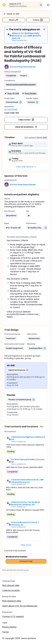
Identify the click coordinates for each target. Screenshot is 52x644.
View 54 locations (26, 127)
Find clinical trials (11, 585)
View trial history (26, 167)
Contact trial (26, 561)
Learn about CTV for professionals (20, 606)
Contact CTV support (13, 616)
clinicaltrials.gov (23, 570)
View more (26, 545)
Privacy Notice (9, 627)
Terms (5, 632)
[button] (21, 85)
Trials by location (11, 590)
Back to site (11, 14)
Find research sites (12, 601)
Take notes (26, 120)
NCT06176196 (11, 110)
